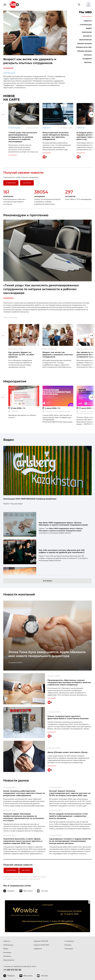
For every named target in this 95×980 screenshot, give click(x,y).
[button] (88, 5)
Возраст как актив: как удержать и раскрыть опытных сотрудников (30, 61)
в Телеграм (11, 183)
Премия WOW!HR (84, 44)
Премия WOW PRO (84, 47)
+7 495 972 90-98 (12, 940)
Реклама (88, 55)
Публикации (9, 73)
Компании (87, 32)
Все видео (48, 581)
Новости (88, 21)
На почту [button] (27, 183)
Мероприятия (85, 40)
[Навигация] (5, 4)
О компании (69, 912)
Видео (89, 28)
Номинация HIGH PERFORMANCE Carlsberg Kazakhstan (30, 499)
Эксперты (87, 36)
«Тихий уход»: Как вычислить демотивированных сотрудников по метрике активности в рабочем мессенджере (41, 289)
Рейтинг (88, 63)
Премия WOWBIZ (84, 51)
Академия (87, 59)
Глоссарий (69, 919)
